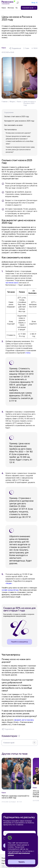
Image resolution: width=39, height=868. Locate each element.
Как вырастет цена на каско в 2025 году (19, 121)
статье (28, 353)
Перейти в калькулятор (19, 642)
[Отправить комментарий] (34, 743)
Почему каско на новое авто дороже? (18, 133)
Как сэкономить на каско (13, 125)
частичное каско (12, 283)
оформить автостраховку (24, 720)
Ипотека (11, 8)
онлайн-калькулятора (10, 590)
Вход (33, 3)
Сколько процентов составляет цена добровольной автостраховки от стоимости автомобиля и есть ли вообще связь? (19, 140)
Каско (4, 8)
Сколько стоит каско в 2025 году (17, 116)
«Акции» (9, 583)
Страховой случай (29, 8)
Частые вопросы (10, 130)
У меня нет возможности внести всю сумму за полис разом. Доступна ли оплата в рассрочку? (20, 150)
